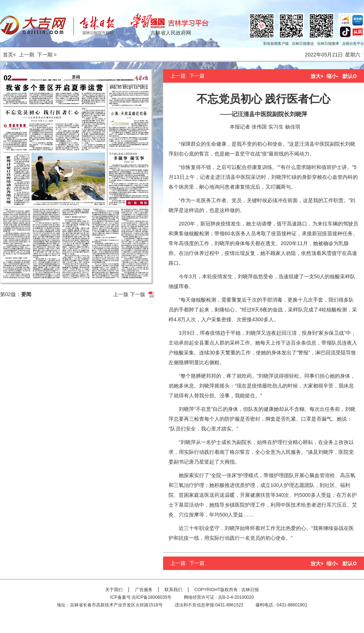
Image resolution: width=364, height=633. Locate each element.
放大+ (317, 76)
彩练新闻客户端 (276, 44)
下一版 (138, 294)
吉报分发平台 (353, 44)
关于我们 (114, 590)
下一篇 (197, 76)
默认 (350, 76)
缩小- (333, 76)
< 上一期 (24, 55)
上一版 (121, 294)
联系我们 (173, 590)
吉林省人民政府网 (171, 33)
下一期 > (47, 55)
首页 (7, 55)
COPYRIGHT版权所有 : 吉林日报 (227, 590)
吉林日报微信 (303, 44)
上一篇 (178, 76)
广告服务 (144, 590)
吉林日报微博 (328, 44)
